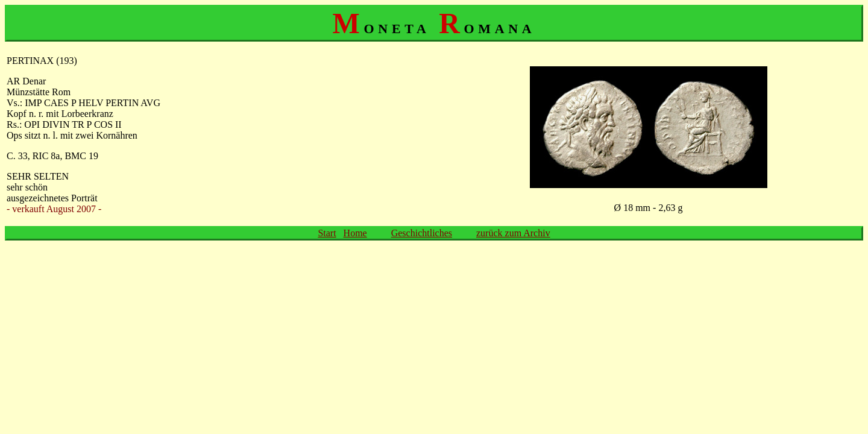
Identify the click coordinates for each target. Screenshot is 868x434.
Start (327, 233)
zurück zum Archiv (513, 233)
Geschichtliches (422, 233)
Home (355, 233)
